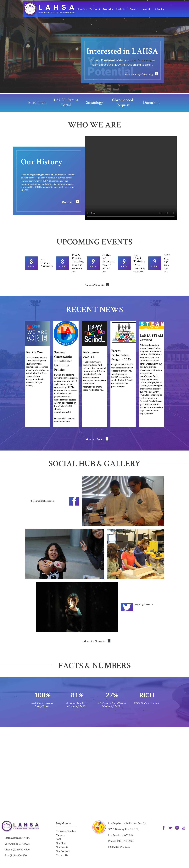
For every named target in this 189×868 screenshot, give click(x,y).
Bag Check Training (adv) (139, 260)
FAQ (58, 839)
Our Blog (61, 843)
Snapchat (184, 828)
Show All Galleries (94, 641)
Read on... (68, 202)
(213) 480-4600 (21, 849)
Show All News (94, 439)
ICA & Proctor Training (78, 258)
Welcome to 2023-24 (91, 355)
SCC (167, 255)
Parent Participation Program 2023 (121, 355)
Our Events (62, 847)
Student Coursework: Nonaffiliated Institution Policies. (63, 361)
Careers (60, 835)
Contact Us (62, 855)
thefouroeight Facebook (42, 501)
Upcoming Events (94, 242)
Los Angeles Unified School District (99, 827)
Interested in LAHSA (122, 51)
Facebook (74, 501)
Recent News (95, 310)
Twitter (127, 607)
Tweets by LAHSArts (143, 604)
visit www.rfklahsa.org (139, 74)
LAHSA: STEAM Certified (151, 338)
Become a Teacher (66, 831)
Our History (42, 162)
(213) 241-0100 (125, 841)
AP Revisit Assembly (47, 263)
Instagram (177, 828)
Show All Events (94, 285)
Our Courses (63, 851)
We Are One (34, 352)
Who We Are (94, 125)
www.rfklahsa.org (141, 60)
